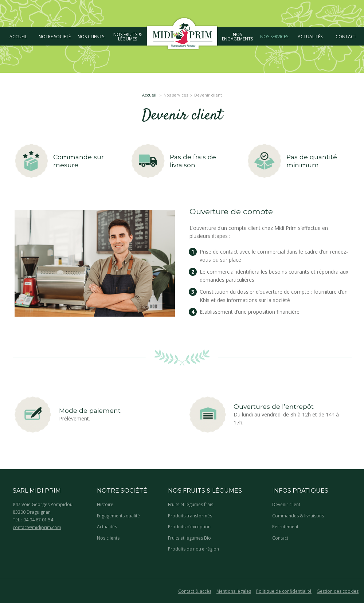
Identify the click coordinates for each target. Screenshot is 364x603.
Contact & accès (195, 591)
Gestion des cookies (338, 591)
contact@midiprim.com (37, 527)
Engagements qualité (118, 516)
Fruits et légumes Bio (189, 538)
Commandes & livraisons (298, 516)
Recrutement (285, 527)
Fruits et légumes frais (191, 504)
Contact (280, 538)
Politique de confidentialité (284, 591)
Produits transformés (190, 516)
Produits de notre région (193, 549)
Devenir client (286, 504)
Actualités (107, 527)
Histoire (105, 504)
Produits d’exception (189, 527)
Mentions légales (234, 591)
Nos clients (108, 538)
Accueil (149, 95)
